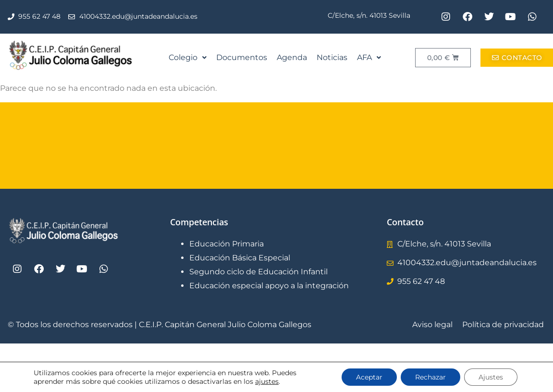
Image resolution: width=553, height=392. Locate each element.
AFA (369, 57)
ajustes (267, 381)
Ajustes (491, 377)
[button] (188, 58)
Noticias (332, 57)
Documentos (242, 57)
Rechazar (430, 377)
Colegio (188, 57)
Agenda (292, 57)
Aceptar (369, 377)
